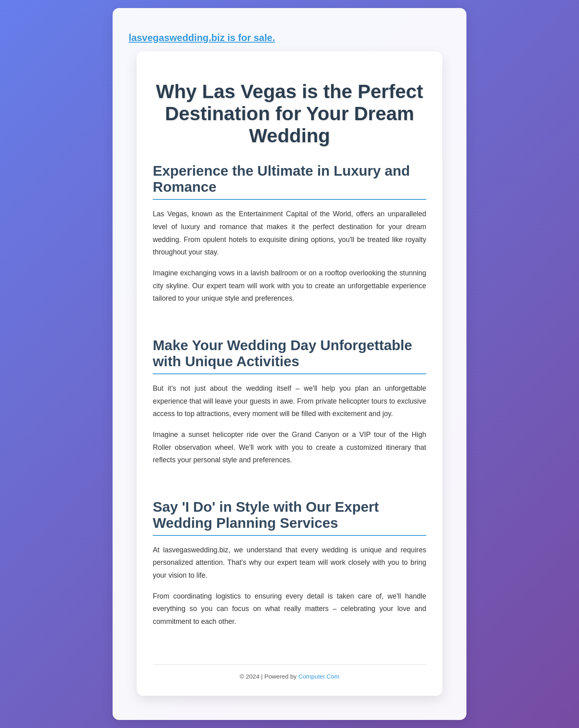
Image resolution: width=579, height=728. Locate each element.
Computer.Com (319, 676)
